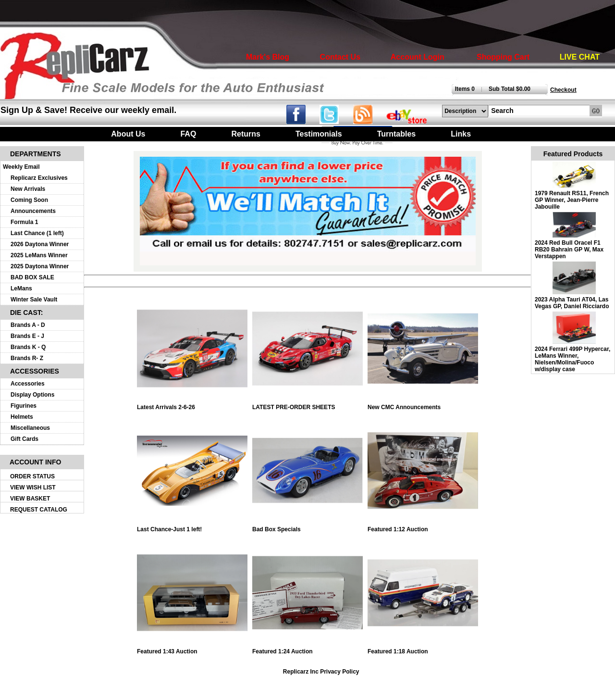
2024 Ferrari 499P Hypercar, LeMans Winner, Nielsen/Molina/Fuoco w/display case (572, 359)
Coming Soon (29, 200)
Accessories (28, 384)
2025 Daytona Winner (40, 266)
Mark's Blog (268, 57)
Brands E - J (27, 336)
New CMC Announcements (423, 405)
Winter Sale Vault (34, 300)
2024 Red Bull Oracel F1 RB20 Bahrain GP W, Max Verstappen (569, 250)
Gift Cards (25, 439)
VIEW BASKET (30, 499)
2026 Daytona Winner (40, 244)
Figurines (24, 406)
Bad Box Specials (307, 527)
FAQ (188, 134)
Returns (246, 134)
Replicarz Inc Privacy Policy (321, 672)
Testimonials (319, 134)
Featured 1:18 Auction (423, 649)
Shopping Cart (503, 57)
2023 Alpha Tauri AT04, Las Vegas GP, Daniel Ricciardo (572, 303)
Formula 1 (24, 222)
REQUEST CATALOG (39, 510)
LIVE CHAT (580, 57)
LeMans (21, 288)
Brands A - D (28, 325)
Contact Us (340, 57)
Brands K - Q (28, 347)
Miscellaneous (30, 428)
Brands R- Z (27, 358)
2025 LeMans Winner (39, 255)
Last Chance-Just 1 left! (192, 527)
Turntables (397, 134)
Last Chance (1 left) (37, 233)
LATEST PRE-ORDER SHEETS (307, 405)
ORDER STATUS (32, 476)
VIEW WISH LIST (33, 487)
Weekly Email (21, 167)
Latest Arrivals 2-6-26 (192, 405)
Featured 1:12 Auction (423, 527)
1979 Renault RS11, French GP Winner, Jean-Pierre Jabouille (572, 200)
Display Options (32, 395)
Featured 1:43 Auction (192, 649)
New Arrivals (28, 189)
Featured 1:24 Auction (307, 649)
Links (461, 134)
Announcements (33, 211)
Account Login (418, 57)
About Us (128, 134)
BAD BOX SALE (32, 277)
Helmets (22, 417)
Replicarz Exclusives (39, 178)
